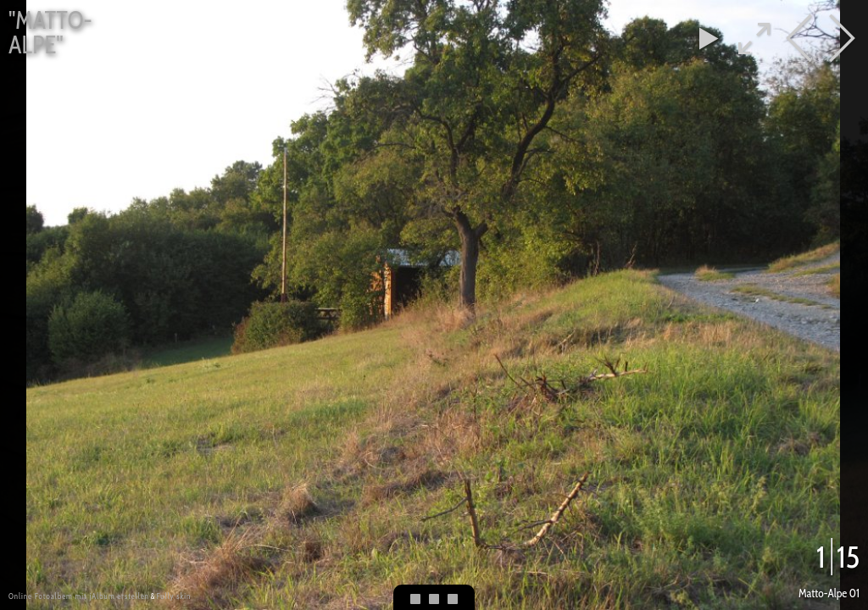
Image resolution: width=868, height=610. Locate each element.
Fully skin (173, 596)
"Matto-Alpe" (50, 32)
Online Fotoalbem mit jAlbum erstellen (79, 596)
